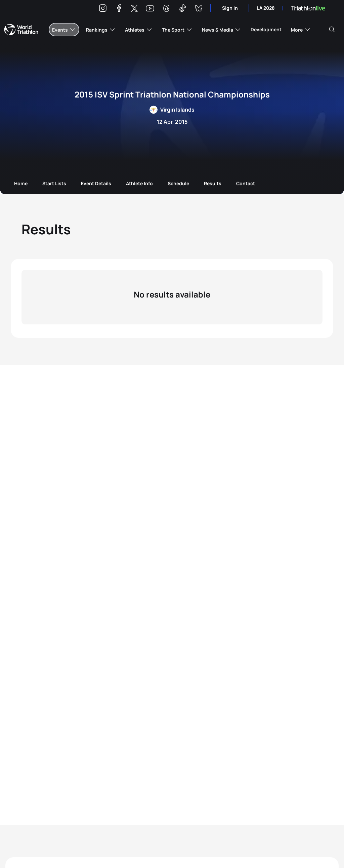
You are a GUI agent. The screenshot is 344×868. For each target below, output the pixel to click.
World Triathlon (21, 30)
